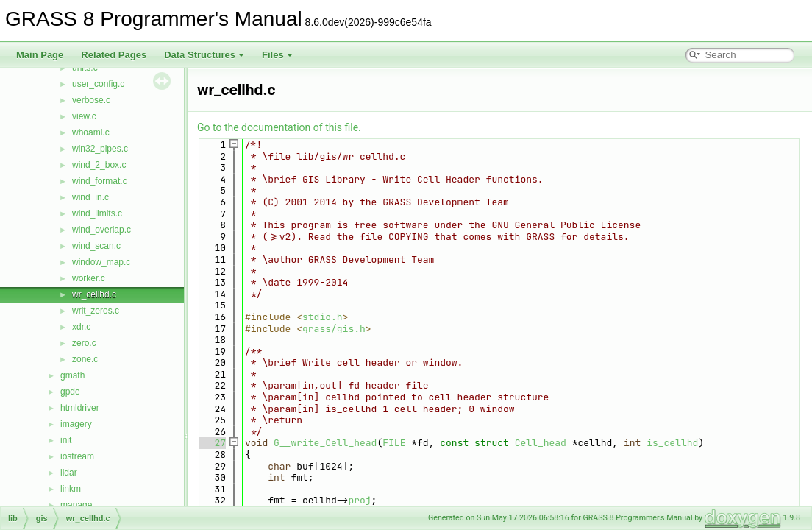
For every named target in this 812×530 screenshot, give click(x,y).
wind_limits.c (97, 213)
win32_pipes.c (100, 149)
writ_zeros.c (96, 311)
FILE (394, 443)
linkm (71, 489)
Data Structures (204, 55)
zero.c (84, 343)
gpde (70, 392)
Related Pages (114, 55)
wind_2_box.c (99, 165)
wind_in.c (90, 197)
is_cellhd (672, 443)
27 (211, 443)
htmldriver (80, 408)
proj (359, 500)
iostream (77, 456)
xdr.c (81, 327)
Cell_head (541, 443)
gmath (72, 375)
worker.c (89, 278)
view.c (84, 116)
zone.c (85, 359)
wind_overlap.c (101, 230)
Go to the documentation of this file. (279, 127)
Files (277, 55)
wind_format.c (100, 181)
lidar (69, 473)
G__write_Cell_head (325, 443)
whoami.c (91, 132)
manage (76, 505)
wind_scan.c (96, 246)
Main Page (40, 55)
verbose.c (91, 100)
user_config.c (98, 84)
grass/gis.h (334, 329)
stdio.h (323, 317)
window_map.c (101, 262)
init (66, 440)
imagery (76, 424)
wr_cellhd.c (94, 294)
